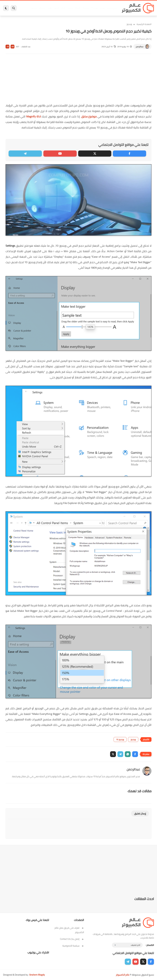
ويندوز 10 (120, 739)
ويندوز (102, 8)
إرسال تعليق (140, 814)
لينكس (70, 8)
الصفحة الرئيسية (144, 24)
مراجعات (42, 8)
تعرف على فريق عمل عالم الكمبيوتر (69, 930)
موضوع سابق (89, 116)
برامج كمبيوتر (112, 8)
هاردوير (34, 8)
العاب (63, 8)
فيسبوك (86, 8)
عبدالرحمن (140, 47)
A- (8, 47)
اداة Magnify (34, 116)
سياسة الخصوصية (73, 946)
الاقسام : (150, 945)
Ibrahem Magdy (37, 975)
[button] (135, 754)
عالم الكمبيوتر (123, 975)
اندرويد (56, 8)
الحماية (78, 8)
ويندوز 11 (94, 8)
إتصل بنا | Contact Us (72, 939)
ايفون (49, 8)
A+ (12, 47)
